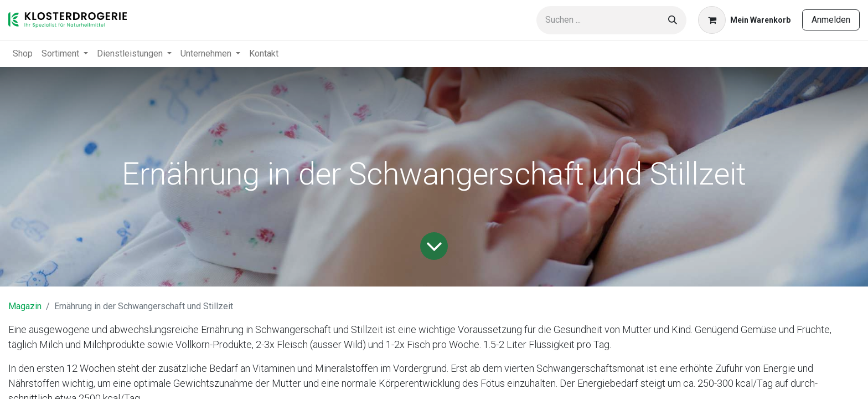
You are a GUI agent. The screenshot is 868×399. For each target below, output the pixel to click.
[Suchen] (673, 20)
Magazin (25, 306)
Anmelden (831, 20)
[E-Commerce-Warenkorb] (744, 20)
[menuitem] (23, 54)
